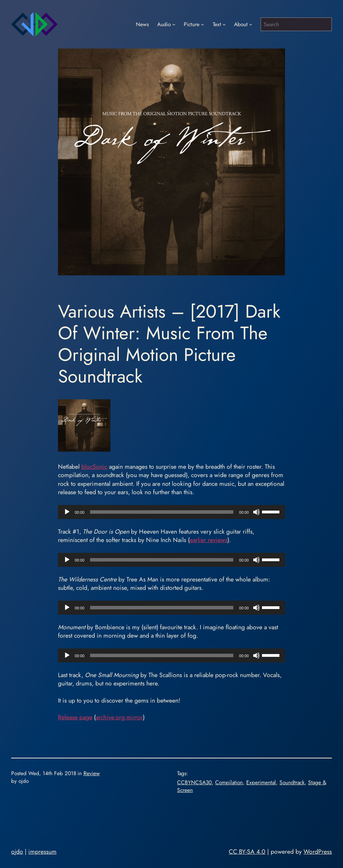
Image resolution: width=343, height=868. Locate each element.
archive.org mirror (119, 717)
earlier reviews (209, 540)
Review (92, 773)
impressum (42, 852)
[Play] (67, 512)
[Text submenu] (224, 24)
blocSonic (94, 467)
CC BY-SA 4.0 (247, 852)
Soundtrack (292, 782)
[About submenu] (251, 24)
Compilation (229, 782)
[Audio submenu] (174, 24)
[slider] (162, 512)
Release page (75, 717)
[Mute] (256, 512)
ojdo (17, 852)
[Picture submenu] (202, 24)
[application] (171, 512)
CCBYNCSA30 (194, 782)
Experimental (261, 782)
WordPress (318, 852)
